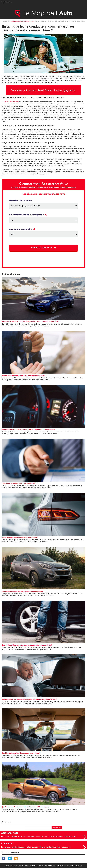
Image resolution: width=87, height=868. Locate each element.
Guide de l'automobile (17, 21)
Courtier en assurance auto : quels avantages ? (20, 483)
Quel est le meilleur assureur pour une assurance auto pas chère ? (27, 645)
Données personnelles (63, 866)
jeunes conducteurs (12, 102)
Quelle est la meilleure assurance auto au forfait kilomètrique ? (25, 807)
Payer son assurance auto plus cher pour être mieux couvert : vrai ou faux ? (31, 321)
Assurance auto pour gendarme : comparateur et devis (22, 591)
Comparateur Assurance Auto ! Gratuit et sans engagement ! (43, 90)
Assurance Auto (30, 21)
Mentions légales (50, 866)
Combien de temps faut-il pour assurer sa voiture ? (21, 753)
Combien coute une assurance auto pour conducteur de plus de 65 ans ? (29, 699)
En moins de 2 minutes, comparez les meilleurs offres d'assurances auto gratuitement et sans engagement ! (39, 836)
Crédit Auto (7, 843)
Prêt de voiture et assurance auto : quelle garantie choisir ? (24, 375)
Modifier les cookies (76, 866)
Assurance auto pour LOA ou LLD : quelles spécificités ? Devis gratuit (28, 429)
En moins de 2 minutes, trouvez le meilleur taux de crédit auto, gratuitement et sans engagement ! (36, 847)
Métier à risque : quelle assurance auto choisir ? (20, 537)
